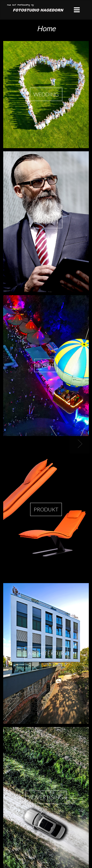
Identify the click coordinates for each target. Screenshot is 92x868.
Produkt (46, 509)
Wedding (46, 94)
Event (46, 365)
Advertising (46, 797)
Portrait (46, 222)
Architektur (46, 653)
